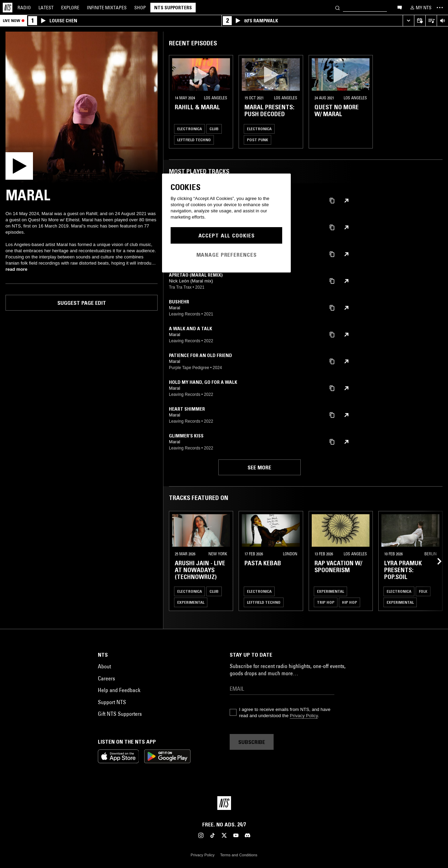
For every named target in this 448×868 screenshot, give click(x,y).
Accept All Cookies (227, 235)
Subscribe (252, 742)
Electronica (189, 129)
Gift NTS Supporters (120, 714)
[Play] (82, 108)
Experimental (191, 602)
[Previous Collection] (435, 561)
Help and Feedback (119, 690)
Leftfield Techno (194, 140)
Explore (70, 8)
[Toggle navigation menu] (440, 8)
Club (214, 129)
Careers (106, 678)
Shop (140, 8)
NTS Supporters (173, 8)
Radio (24, 8)
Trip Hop (326, 602)
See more (259, 467)
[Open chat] (400, 7)
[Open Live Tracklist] (431, 21)
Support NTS (112, 702)
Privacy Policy (304, 716)
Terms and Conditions (239, 855)
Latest (46, 8)
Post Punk (257, 140)
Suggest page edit (82, 303)
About (104, 666)
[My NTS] (420, 8)
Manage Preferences (227, 255)
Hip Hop (349, 602)
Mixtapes (107, 8)
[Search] (337, 7)
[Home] (8, 8)
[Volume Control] (442, 21)
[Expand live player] (408, 21)
